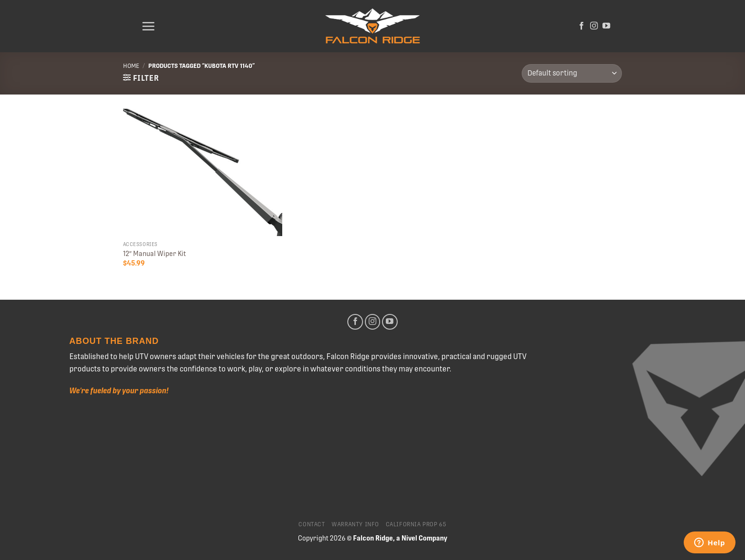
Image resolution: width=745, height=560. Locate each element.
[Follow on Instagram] (594, 26)
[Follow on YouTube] (606, 26)
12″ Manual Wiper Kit (154, 254)
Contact (312, 524)
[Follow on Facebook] (582, 26)
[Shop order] (572, 73)
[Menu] (148, 26)
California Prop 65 (416, 524)
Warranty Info (355, 524)
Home (131, 66)
